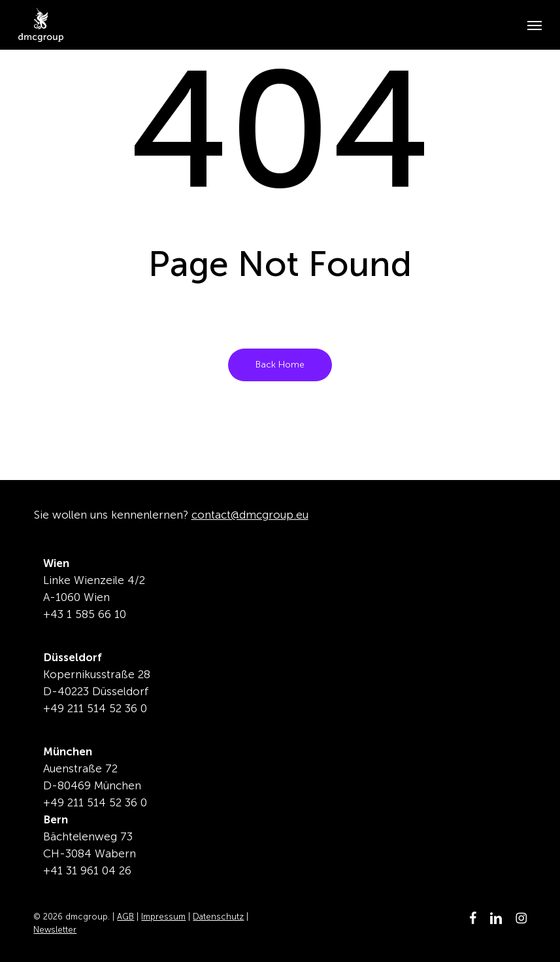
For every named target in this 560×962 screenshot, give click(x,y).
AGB (125, 917)
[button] (535, 25)
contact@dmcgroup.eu (250, 515)
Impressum (163, 917)
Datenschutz (218, 917)
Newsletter (55, 930)
